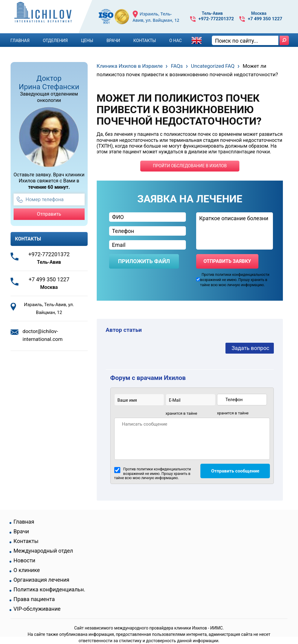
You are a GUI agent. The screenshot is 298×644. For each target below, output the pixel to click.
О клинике (27, 570)
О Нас (175, 41)
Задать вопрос (250, 348)
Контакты (145, 41)
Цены (87, 41)
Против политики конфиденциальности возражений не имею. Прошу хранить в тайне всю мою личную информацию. (153, 474)
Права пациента (34, 599)
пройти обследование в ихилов (190, 166)
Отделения (55, 41)
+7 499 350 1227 (265, 19)
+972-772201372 (216, 19)
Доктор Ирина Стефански (49, 83)
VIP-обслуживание (37, 609)
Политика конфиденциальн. (49, 590)
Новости (24, 561)
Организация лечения (42, 580)
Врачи (113, 41)
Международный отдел (43, 551)
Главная (20, 41)
